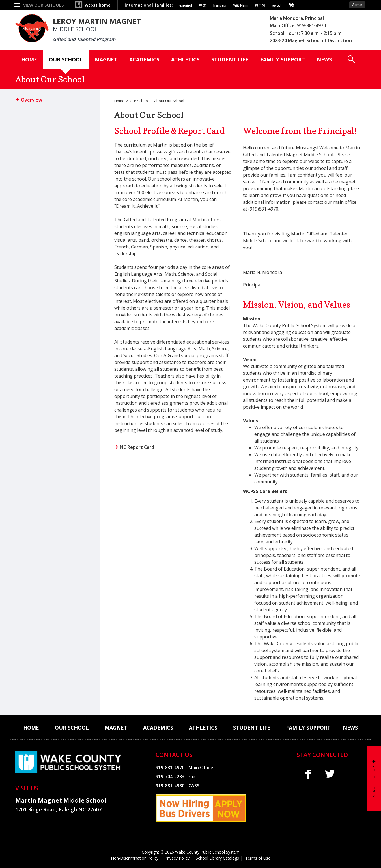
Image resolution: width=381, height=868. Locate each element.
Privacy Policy (177, 858)
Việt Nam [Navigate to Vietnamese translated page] (240, 5)
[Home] (29, 59)
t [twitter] (330, 774)
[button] (351, 59)
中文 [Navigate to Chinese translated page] (203, 5)
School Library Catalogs (217, 858)
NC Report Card (137, 447)
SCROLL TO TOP (374, 782)
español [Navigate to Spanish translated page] (186, 5)
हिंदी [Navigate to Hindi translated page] (291, 5)
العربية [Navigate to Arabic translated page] (277, 5)
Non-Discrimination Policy (135, 858)
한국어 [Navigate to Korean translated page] (260, 5)
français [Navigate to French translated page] (219, 5)
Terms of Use (258, 858)
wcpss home (98, 5)
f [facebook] (308, 774)
